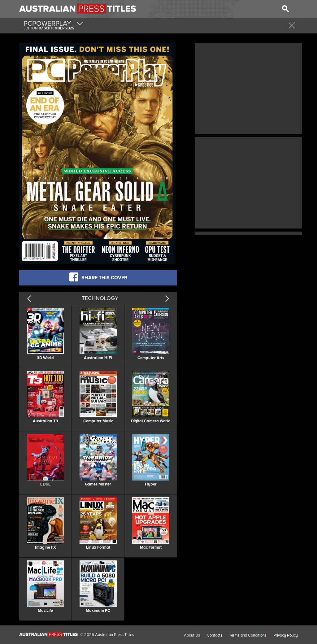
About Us (192, 635)
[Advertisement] (248, 88)
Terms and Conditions (248, 635)
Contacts (215, 635)
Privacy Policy (286, 635)
